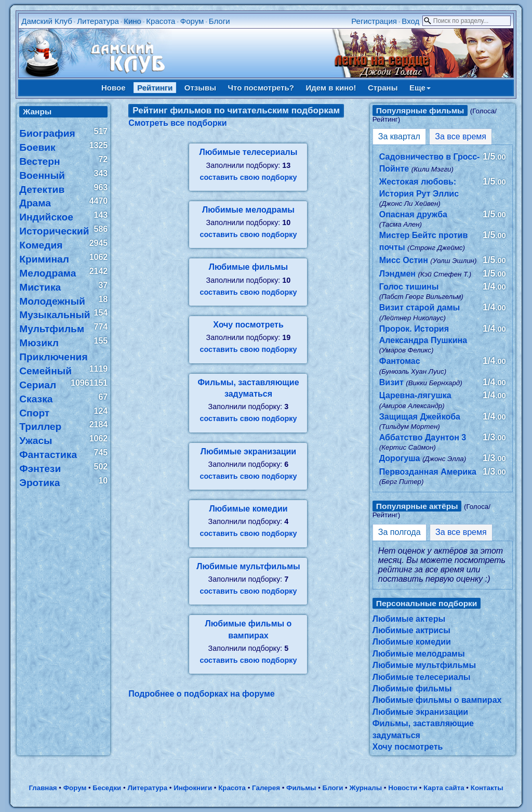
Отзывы (200, 88)
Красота (161, 21)
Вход (410, 21)
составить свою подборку (248, 177)
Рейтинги (155, 88)
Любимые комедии (248, 509)
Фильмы (301, 788)
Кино (132, 21)
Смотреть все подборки (177, 123)
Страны (383, 88)
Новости (403, 788)
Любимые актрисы (411, 630)
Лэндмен (397, 274)
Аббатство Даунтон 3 (423, 437)
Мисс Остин (404, 260)
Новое (114, 88)
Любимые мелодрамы (248, 210)
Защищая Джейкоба (420, 417)
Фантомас (400, 361)
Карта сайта (444, 788)
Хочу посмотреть (248, 325)
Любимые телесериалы (249, 152)
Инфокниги (193, 788)
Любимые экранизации (248, 451)
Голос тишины (409, 287)
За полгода (400, 532)
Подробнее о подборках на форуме (201, 694)
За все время (461, 136)
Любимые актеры (409, 619)
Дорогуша (400, 458)
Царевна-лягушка (415, 395)
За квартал (399, 136)
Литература (98, 21)
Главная (43, 788)
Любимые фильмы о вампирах (437, 700)
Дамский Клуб (47, 21)
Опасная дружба (413, 214)
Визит (391, 382)
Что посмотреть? (261, 88)
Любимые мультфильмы (248, 566)
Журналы (365, 788)
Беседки (107, 788)
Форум (192, 21)
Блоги (220, 21)
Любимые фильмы (249, 267)
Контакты (487, 788)
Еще (420, 88)
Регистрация (374, 21)
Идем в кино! (331, 88)
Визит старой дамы (420, 307)
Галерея (266, 788)
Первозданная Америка (428, 472)
